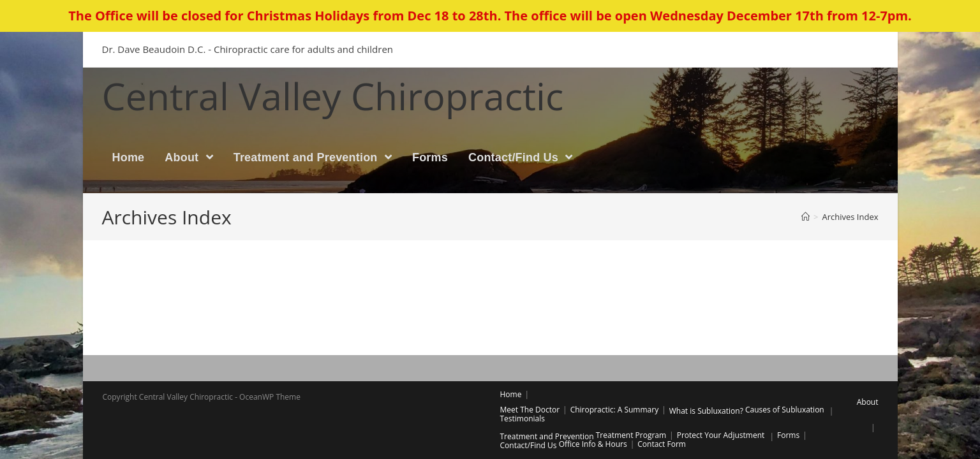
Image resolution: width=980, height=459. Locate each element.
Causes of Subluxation (785, 410)
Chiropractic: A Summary (615, 410)
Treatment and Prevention (547, 436)
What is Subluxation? (706, 411)
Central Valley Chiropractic (333, 96)
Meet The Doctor (530, 410)
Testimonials (523, 419)
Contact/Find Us (529, 445)
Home (511, 394)
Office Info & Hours (593, 444)
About (868, 402)
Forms (788, 435)
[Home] (806, 217)
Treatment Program (631, 435)
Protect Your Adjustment (721, 435)
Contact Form (662, 444)
